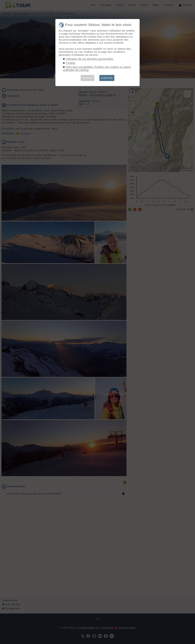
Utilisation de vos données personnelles (90, 59)
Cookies (71, 63)
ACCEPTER (107, 78)
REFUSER (87, 78)
